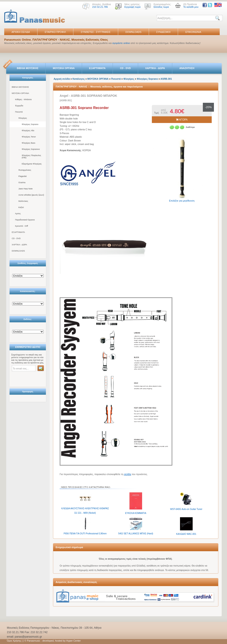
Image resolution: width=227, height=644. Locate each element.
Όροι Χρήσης (14, 641)
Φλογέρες (23, 118)
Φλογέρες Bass (28, 143)
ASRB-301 (166, 79)
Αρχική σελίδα (62, 79)
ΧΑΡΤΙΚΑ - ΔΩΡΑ (155, 68)
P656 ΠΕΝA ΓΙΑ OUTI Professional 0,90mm (85, 534)
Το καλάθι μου (191, 7)
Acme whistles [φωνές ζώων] (31, 195)
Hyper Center (73, 641)
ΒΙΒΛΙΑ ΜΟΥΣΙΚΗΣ (28, 68)
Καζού (21, 207)
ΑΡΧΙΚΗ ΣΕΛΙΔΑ (21, 32)
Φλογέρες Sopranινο (31, 149)
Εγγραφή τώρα (132, 7)
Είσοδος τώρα (161, 7)
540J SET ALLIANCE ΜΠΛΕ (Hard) (136, 534)
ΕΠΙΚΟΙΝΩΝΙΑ (193, 32)
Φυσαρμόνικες (25, 170)
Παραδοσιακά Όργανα (25, 220)
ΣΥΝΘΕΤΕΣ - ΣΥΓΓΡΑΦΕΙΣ (96, 32)
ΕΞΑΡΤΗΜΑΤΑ (97, 68)
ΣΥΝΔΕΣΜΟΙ (163, 32)
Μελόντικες (23, 201)
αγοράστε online (121, 43)
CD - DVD (125, 68)
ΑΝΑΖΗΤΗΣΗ (187, 68)
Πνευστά (19, 112)
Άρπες (18, 214)
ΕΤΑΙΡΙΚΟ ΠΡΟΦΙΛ (55, 32)
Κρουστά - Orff (22, 226)
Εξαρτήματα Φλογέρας (32, 164)
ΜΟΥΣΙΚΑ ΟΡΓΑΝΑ (64, 68)
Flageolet (23, 176)
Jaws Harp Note (25, 189)
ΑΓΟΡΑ (182, 120)
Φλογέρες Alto (28, 131)
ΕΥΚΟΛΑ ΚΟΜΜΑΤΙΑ (136, 513)
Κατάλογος (79, 79)
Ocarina (22, 182)
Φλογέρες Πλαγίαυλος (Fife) (31, 157)
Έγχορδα (19, 106)
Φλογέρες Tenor (29, 137)
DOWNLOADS (133, 32)
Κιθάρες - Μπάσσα (23, 99)
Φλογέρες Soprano (30, 124)
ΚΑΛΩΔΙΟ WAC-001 (186, 534)
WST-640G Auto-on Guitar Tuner (186, 509)
